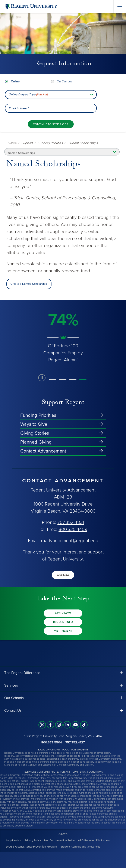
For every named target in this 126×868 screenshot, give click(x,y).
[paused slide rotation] (42, 378)
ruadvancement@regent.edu (70, 541)
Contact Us (13, 711)
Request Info (63, 622)
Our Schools (14, 698)
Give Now (63, 575)
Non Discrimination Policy (59, 841)
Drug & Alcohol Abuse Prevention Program (31, 847)
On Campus (64, 81)
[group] (63, 335)
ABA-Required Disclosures (94, 841)
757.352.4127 (75, 742)
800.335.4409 (73, 529)
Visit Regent (63, 631)
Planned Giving (36, 442)
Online (15, 81)
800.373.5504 (52, 742)
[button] (53, 379)
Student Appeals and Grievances (80, 847)
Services (11, 685)
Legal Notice (14, 841)
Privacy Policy (33, 841)
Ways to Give (34, 424)
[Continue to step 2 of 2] (51, 124)
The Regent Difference (22, 673)
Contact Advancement (43, 451)
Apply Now (63, 613)
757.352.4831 (71, 522)
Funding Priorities (38, 415)
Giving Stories (35, 433)
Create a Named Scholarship (29, 284)
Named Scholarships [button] (21, 153)
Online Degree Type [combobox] (28, 95)
